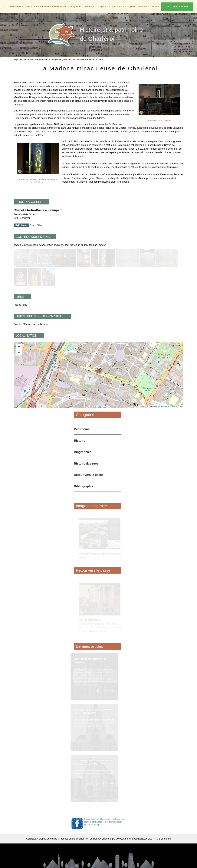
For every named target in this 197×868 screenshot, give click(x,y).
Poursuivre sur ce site (177, 7)
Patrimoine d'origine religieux (54, 59)
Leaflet (142, 406)
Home (23, 59)
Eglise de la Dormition (40, 132)
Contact (30, 839)
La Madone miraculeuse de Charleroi (86, 59)
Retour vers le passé (89, 475)
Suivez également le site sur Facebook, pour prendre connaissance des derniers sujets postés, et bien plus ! (105, 822)
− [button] (19, 353)
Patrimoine (33, 59)
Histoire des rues (86, 464)
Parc (41, 225)
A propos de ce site (47, 839)
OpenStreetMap (163, 406)
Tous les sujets (67, 839)
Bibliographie (84, 486)
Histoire (80, 441)
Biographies (83, 452)
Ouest (33, 225)
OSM (180, 406)
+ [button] (19, 347)
